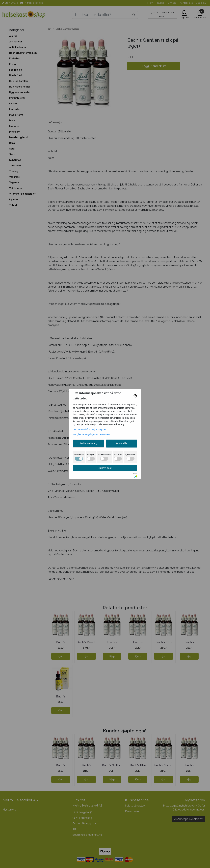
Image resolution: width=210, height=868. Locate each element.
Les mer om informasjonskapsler (89, 429)
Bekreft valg (105, 468)
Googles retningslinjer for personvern (92, 434)
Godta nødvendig (89, 443)
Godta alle (122, 443)
